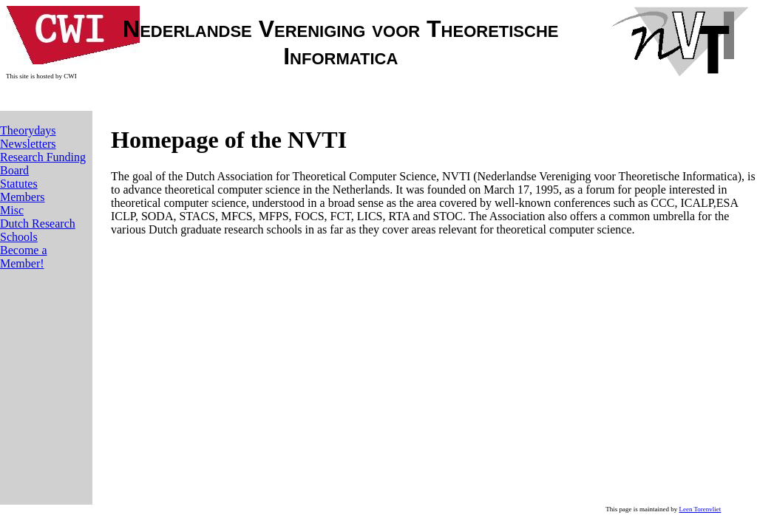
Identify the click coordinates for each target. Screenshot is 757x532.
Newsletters (28, 144)
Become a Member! (24, 257)
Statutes (19, 184)
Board (14, 170)
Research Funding (43, 157)
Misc (12, 210)
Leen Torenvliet (700, 509)
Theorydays (28, 130)
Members (22, 197)
